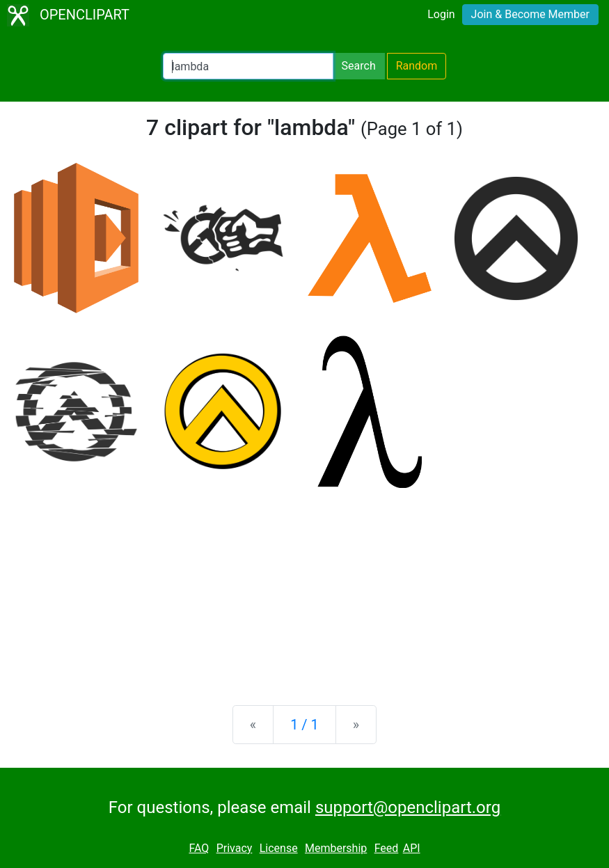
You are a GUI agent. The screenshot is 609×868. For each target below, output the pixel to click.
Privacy (235, 848)
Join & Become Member (530, 14)
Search (359, 66)
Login (441, 14)
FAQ (199, 848)
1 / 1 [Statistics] (304, 725)
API (412, 848)
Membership (336, 848)
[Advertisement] (304, 585)
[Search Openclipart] (248, 66)
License (279, 848)
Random (417, 66)
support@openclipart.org (408, 807)
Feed (387, 848)
